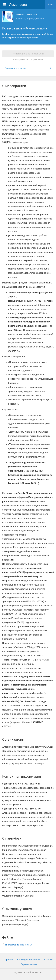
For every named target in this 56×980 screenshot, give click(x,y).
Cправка (49, 960)
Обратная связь (29, 964)
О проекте (8, 960)
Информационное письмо (19, 945)
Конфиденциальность (29, 960)
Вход (50, 4)
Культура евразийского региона (25, 28)
